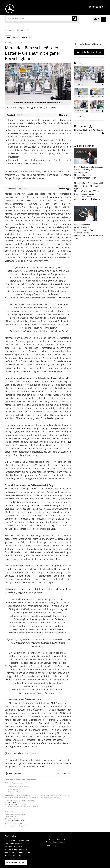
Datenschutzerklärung (56, 842)
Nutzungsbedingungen (56, 839)
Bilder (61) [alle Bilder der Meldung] (80, 63)
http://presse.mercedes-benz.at (21, 747)
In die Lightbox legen (89, 52)
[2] (69, 442)
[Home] (9, 9)
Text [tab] (8, 38)
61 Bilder (38, 108)
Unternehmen (22, 30)
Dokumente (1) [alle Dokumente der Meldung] (83, 126)
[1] (33, 137)
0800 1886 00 (12, 803)
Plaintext (64, 115)
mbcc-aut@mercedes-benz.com (17, 804)
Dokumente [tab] (26, 38)
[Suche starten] (75, 19)
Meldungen (10, 30)
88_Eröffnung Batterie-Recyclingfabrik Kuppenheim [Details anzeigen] (89, 130)
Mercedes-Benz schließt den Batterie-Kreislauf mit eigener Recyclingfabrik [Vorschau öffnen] (38, 103)
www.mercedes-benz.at (17, 820)
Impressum (51, 845)
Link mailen (65, 774)
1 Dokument (51, 108)
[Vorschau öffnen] (38, 81)
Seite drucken (15, 774)
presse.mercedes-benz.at (90, 199)
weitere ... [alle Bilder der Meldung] (80, 117)
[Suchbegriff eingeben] (42, 19)
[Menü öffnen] (103, 19)
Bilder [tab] (16, 38)
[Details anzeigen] (103, 85)
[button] (96, 19)
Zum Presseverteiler (16, 863)
